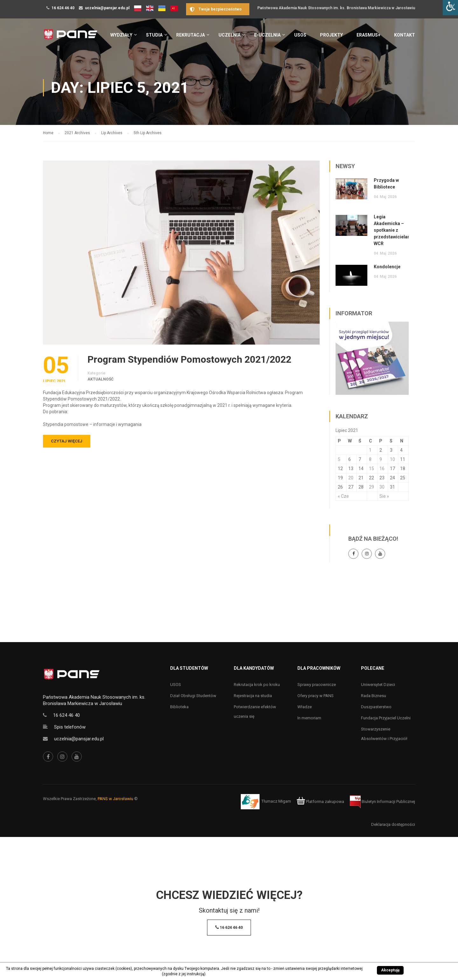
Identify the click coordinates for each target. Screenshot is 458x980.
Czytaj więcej (67, 441)
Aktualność (101, 379)
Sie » (384, 496)
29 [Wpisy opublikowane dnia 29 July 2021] (371, 487)
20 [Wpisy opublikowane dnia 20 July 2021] (351, 478)
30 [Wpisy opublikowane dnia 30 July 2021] (382, 487)
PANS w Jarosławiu (115, 799)
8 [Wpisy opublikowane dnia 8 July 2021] (370, 459)
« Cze (343, 496)
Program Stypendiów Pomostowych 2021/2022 (189, 360)
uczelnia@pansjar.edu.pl (107, 8)
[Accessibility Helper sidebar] (450, 8)
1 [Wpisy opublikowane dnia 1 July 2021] (370, 450)
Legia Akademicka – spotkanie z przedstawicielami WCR (393, 230)
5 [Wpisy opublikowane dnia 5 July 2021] (339, 459)
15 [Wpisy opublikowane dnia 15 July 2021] (371, 469)
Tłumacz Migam (276, 802)
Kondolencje (387, 267)
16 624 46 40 (63, 8)
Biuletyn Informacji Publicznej (382, 802)
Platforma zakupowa (320, 802)
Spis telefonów (70, 727)
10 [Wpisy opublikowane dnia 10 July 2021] (392, 459)
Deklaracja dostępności (393, 824)
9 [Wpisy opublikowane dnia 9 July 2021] (381, 459)
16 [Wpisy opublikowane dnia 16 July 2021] (382, 469)
